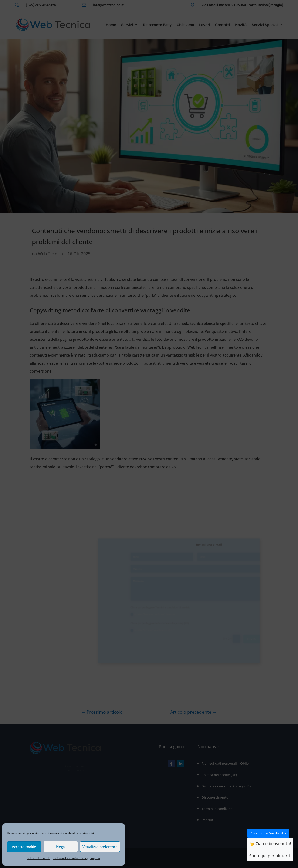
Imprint (95, 858)
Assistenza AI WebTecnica (268, 833)
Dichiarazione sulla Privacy (70, 858)
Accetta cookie (24, 847)
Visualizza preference (100, 847)
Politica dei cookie (39, 858)
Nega (61, 847)
